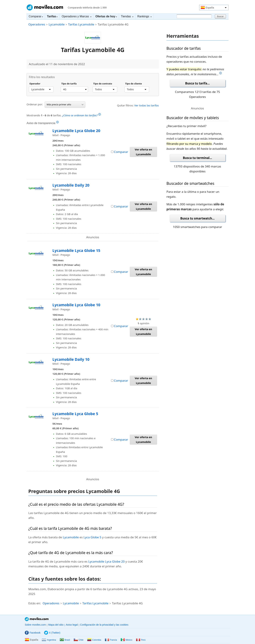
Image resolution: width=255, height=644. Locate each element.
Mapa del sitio (56, 625)
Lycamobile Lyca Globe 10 (76, 305)
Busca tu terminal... (198, 158)
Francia (111, 640)
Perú (141, 640)
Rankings (144, 16)
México (126, 640)
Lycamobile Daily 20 (71, 185)
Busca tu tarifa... (197, 83)
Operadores (37, 24)
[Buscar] (194, 16)
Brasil (65, 640)
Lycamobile (56, 24)
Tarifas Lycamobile (81, 24)
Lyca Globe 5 (92, 537)
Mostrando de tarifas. (64, 115)
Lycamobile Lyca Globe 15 (76, 250)
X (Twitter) (52, 633)
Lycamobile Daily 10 (71, 359)
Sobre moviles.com (35, 625)
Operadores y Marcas (76, 16)
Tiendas (127, 16)
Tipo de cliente (133, 84)
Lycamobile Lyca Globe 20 (76, 131)
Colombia (94, 640)
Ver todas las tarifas (147, 105)
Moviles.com (45, 7)
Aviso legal (72, 625)
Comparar (36, 16)
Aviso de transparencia (43, 123)
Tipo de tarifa (69, 84)
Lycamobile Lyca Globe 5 (75, 414)
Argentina (49, 640)
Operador (35, 84)
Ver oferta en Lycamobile (143, 152)
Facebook (33, 633)
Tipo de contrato (103, 84)
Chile (79, 640)
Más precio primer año (65, 104)
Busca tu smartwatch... (197, 218)
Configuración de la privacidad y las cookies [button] (104, 625)
